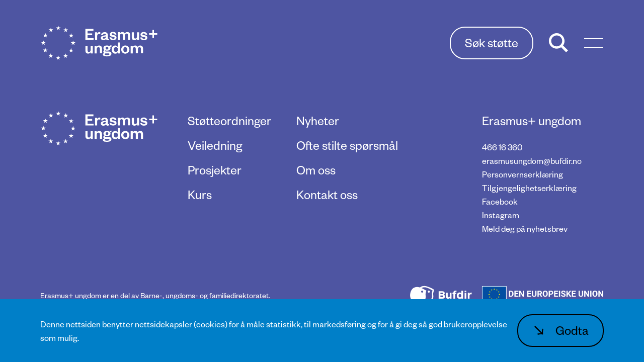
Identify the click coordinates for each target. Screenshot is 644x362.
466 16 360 (502, 147)
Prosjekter (215, 170)
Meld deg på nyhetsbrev (525, 229)
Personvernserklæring (522, 174)
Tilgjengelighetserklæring (529, 188)
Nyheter (318, 120)
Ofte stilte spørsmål (347, 145)
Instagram (501, 215)
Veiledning (215, 145)
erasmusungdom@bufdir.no (532, 161)
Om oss (316, 170)
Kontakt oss (327, 194)
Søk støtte (492, 42)
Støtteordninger (229, 120)
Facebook (500, 201)
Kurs (200, 194)
